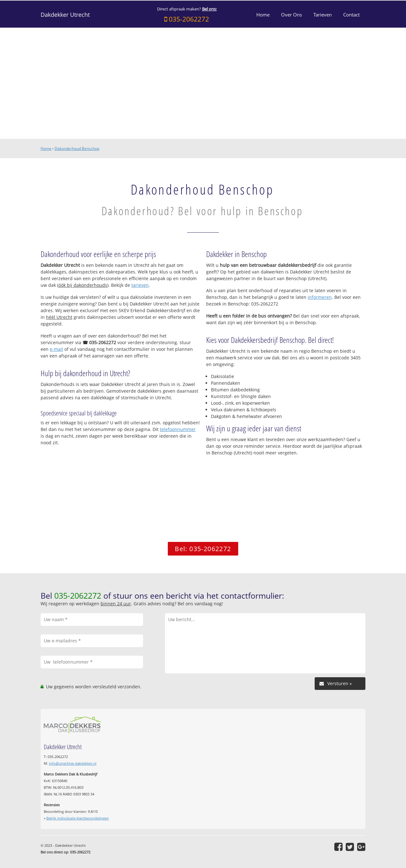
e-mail (56, 349)
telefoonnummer (178, 429)
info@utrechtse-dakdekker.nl (73, 763)
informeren (320, 297)
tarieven (140, 285)
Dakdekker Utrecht (65, 15)
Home (46, 148)
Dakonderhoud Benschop (77, 148)
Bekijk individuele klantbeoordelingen (78, 818)
